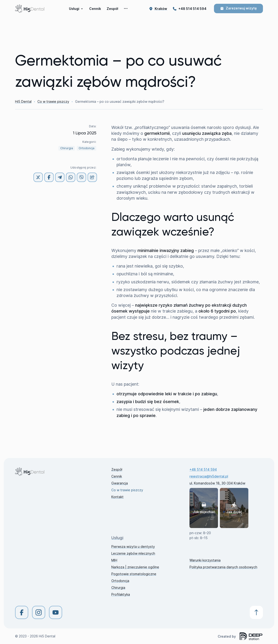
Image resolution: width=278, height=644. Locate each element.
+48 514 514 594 (192, 9)
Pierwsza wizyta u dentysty (133, 547)
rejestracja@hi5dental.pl (209, 476)
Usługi (76, 9)
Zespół (112, 9)
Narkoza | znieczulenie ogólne (135, 567)
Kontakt (117, 497)
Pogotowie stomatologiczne (134, 574)
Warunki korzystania (205, 560)
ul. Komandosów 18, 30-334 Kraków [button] (217, 483)
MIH (114, 560)
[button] (161, 9)
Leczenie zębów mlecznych (133, 553)
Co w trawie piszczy (53, 101)
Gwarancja (120, 483)
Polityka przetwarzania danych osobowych (223, 567)
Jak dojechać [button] (204, 508)
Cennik (95, 9)
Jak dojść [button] (234, 508)
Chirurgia (67, 148)
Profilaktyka (121, 594)
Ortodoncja (87, 148)
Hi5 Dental (23, 101)
